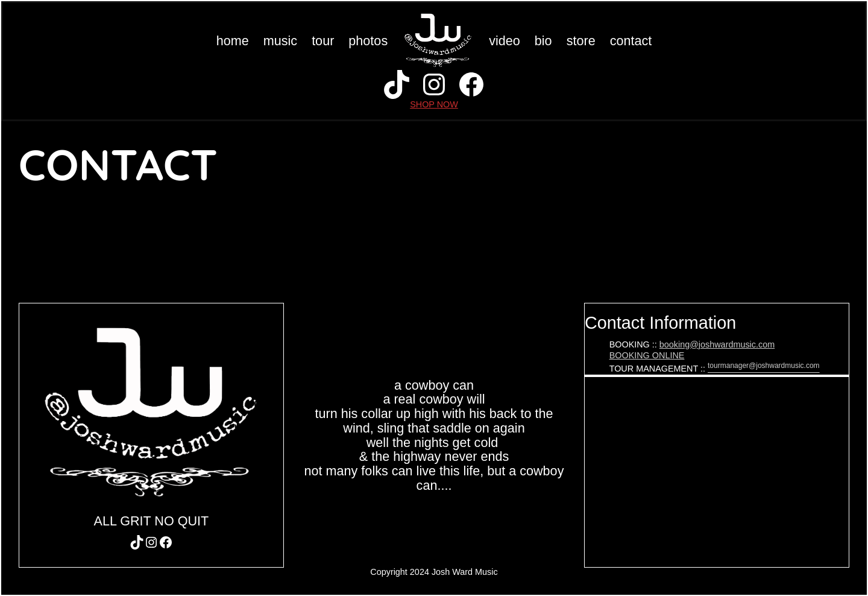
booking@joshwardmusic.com (717, 344)
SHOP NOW (434, 104)
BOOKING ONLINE (647, 355)
